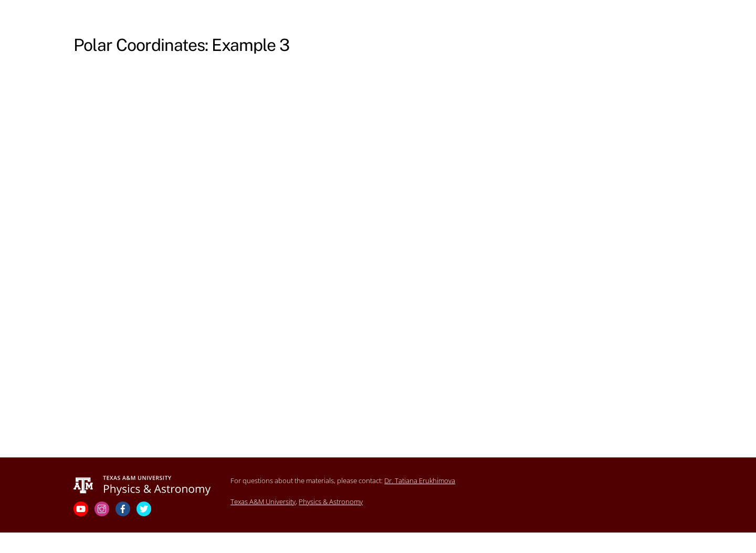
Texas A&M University (263, 502)
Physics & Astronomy (331, 502)
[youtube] (82, 508)
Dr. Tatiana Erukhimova (420, 481)
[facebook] (124, 508)
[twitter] (145, 508)
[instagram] (103, 508)
